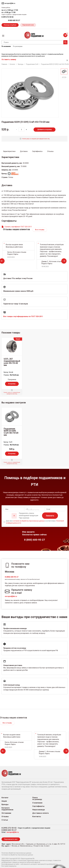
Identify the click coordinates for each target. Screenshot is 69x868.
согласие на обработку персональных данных (29, 521)
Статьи (5, 820)
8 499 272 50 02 (7, 17)
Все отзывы (40, 230)
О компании (37, 803)
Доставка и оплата (40, 813)
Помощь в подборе (10, 25)
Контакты (37, 817)
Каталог (5, 798)
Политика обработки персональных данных (16, 853)
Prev (3, 751)
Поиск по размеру (37, 798)
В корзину (12, 384)
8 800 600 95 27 (14, 20)
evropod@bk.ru (11, 596)
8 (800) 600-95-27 (12, 577)
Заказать (50, 516)
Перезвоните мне (28, 25)
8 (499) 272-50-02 (9, 828)
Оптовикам (6, 813)
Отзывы (5, 817)
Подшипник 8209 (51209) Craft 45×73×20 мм (11, 432)
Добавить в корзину (45, 129)
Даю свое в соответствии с (35, 522)
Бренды (5, 804)
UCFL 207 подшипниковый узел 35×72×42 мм (12, 362)
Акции (4, 801)
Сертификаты (38, 806)
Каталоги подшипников (7, 809)
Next (64, 261)
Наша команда (39, 810)
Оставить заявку (9, 59)
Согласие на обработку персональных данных (17, 855)
